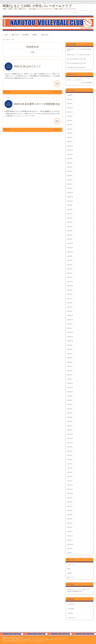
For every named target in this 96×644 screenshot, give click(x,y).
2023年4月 (70, 227)
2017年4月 (70, 468)
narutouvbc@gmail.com (75, 591)
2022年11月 (70, 248)
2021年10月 (70, 286)
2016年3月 (70, 523)
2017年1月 (70, 481)
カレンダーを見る (86, 83)
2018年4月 (70, 417)
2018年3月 (70, 421)
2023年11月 (70, 197)
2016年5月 (70, 515)
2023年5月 (70, 222)
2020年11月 (70, 320)
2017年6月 (70, 460)
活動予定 (35, 35)
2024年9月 (70, 159)
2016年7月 (70, 506)
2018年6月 (70, 409)
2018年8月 (70, 400)
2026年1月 (70, 104)
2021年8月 (70, 294)
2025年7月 (70, 121)
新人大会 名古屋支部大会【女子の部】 (77, 63)
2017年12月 (70, 434)
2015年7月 (70, 553)
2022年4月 (70, 273)
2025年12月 (70, 108)
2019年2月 (70, 375)
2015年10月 (70, 544)
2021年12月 (70, 282)
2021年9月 (70, 290)
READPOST (57, 84)
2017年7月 (70, 455)
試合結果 (69, 573)
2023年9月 (70, 205)
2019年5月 (70, 362)
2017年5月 (70, 464)
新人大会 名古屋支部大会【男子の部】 (77, 59)
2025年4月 (70, 129)
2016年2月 (70, 527)
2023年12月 (70, 193)
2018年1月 (70, 430)
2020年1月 (70, 328)
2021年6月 (70, 303)
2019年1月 (70, 379)
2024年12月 (70, 146)
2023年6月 (70, 218)
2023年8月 (70, 210)
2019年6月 (70, 358)
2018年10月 (70, 392)
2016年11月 (70, 489)
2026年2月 (70, 99)
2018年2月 (70, 426)
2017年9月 (70, 447)
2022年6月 (70, 269)
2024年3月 (70, 180)
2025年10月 (70, 112)
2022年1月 (70, 277)
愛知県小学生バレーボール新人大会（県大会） (79, 55)
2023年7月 (70, 214)
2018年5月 (70, 413)
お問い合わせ (45, 35)
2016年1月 (70, 532)
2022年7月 (70, 265)
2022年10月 (70, 252)
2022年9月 (70, 256)
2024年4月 (70, 176)
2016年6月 (70, 511)
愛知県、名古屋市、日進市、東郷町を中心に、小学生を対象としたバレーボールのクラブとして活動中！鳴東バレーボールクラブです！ (34, 639)
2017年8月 (70, 451)
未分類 (8, 92)
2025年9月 (70, 116)
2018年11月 (70, 388)
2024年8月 (70, 163)
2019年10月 (70, 341)
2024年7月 (70, 167)
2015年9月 (70, 549)
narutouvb (58, 92)
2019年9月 (70, 345)
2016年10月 (70, 494)
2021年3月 (70, 311)
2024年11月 (70, 150)
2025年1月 (70, 142)
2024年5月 (70, 171)
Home (6, 35)
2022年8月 (70, 260)
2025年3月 (70, 133)
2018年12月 (70, 383)
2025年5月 (70, 125)
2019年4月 (70, 366)
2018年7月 (70, 405)
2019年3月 (70, 371)
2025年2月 (70, 138)
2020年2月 (70, 324)
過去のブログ (15, 35)
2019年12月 (70, 332)
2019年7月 (70, 354)
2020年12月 (70, 315)
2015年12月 (70, 536)
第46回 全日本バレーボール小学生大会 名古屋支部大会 (79, 50)
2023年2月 (70, 235)
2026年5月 (70, 95)
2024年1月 (70, 188)
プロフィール (70, 565)
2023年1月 (70, 239)
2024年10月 (70, 154)
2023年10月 (70, 201)
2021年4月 (70, 307)
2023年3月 (70, 231)
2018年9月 (70, 396)
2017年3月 (70, 472)
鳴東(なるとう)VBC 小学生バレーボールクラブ (15, 638)
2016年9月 (70, 498)
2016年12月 (70, 485)
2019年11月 (70, 337)
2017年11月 (70, 438)
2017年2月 (70, 477)
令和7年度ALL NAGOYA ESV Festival (76, 67)
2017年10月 (70, 443)
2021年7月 (70, 299)
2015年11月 (70, 540)
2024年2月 (70, 184)
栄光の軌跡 (26, 35)
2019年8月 (70, 349)
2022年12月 (70, 243)
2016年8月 (70, 502)
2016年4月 (70, 519)
